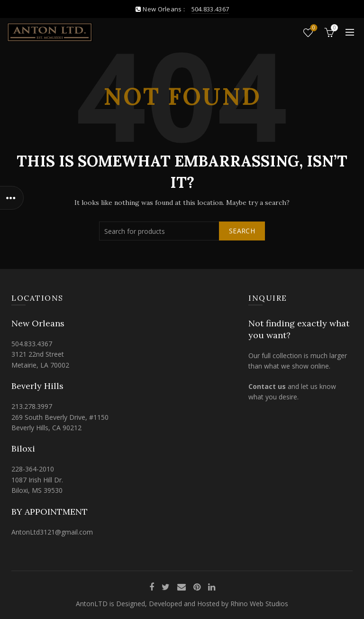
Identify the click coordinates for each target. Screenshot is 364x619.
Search (242, 231)
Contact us (267, 386)
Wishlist (313, 28)
